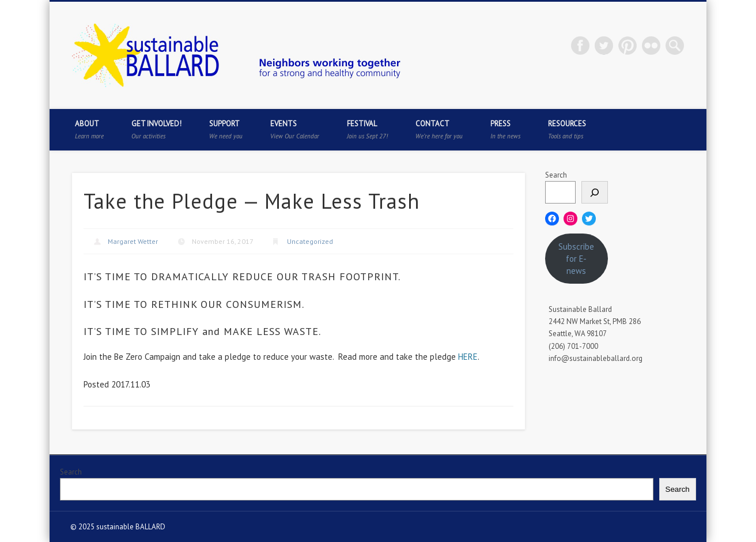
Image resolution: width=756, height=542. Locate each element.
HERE (468, 357)
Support (226, 129)
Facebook (580, 46)
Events (295, 129)
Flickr (651, 46)
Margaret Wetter (133, 241)
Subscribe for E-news (576, 259)
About (89, 129)
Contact (439, 129)
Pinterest (628, 46)
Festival (367, 129)
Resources (567, 129)
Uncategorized (310, 241)
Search (556, 175)
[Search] (595, 192)
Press (505, 129)
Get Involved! (156, 129)
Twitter (604, 46)
